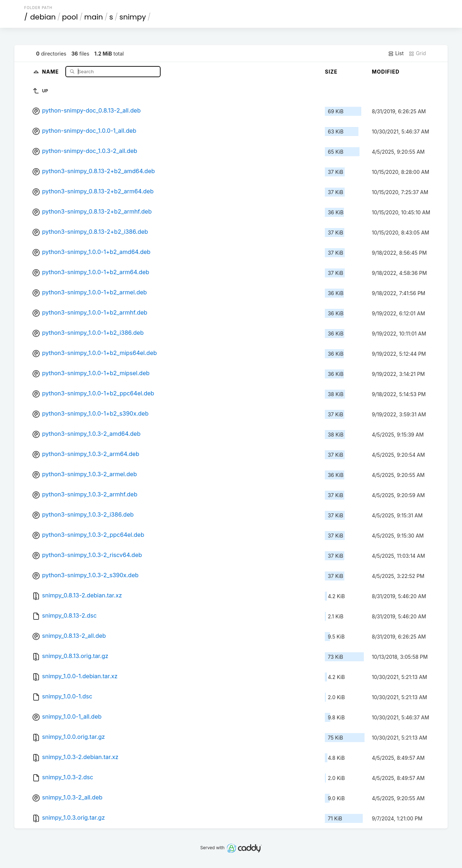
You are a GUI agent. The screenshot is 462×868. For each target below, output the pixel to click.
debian (43, 17)
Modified (386, 72)
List (396, 53)
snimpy (133, 17)
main (93, 17)
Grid (417, 53)
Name (51, 71)
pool (70, 17)
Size (331, 72)
